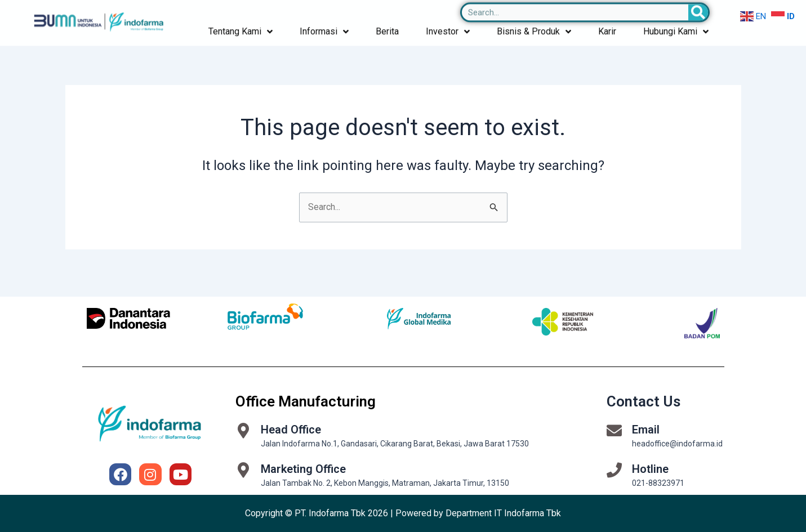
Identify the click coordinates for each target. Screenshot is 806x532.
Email (646, 430)
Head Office (291, 430)
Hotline (650, 469)
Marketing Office (303, 469)
